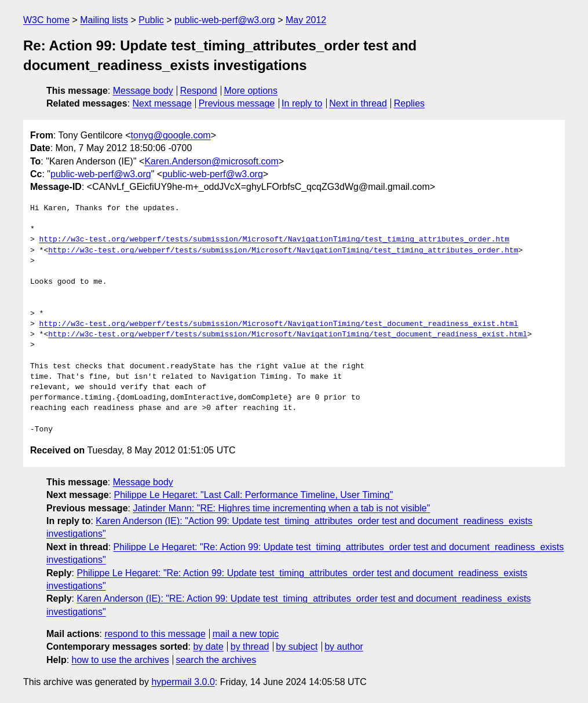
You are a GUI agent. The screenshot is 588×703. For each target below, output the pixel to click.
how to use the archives (120, 660)
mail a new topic (246, 634)
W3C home (46, 20)
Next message (162, 103)
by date (208, 647)
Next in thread (358, 103)
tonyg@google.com (171, 135)
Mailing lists (104, 20)
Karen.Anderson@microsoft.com (211, 161)
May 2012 (306, 20)
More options (251, 91)
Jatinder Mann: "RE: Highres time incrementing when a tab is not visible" (281, 508)
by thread (250, 647)
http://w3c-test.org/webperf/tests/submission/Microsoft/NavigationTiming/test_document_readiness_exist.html (279, 324)
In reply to (302, 103)
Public (151, 20)
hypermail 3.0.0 (183, 682)
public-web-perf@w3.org (225, 20)
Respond (199, 91)
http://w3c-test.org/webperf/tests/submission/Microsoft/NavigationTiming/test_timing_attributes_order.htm (274, 240)
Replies (409, 103)
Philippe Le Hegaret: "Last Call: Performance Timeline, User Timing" (254, 495)
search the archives (216, 660)
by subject (297, 647)
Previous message (237, 103)
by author (344, 647)
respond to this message (155, 634)
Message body (143, 91)
